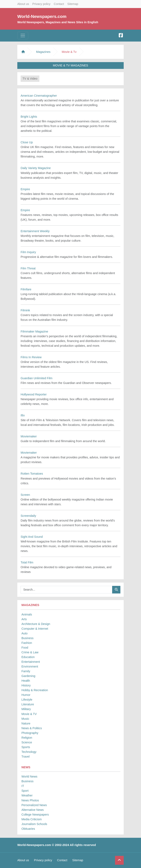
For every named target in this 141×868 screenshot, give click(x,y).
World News (29, 776)
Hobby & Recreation (35, 690)
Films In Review (31, 357)
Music (25, 719)
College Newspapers (35, 815)
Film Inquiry (28, 252)
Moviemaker (29, 436)
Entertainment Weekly (35, 231)
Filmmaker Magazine (34, 331)
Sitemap (73, 4)
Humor (26, 695)
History (26, 685)
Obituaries (28, 829)
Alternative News (33, 810)
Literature (28, 704)
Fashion (27, 643)
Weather (27, 795)
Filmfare (26, 289)
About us (23, 4)
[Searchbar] (66, 590)
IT (23, 786)
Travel (25, 757)
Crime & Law (30, 652)
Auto (25, 633)
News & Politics (32, 728)
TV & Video (30, 79)
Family (26, 671)
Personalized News (34, 805)
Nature (26, 723)
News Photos (30, 800)
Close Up (27, 142)
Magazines (43, 52)
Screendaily (28, 516)
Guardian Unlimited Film (36, 378)
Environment (30, 666)
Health (26, 681)
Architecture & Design (36, 624)
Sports (26, 747)
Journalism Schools (34, 824)
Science (27, 742)
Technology (29, 752)
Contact (59, 4)
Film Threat (28, 268)
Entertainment (31, 662)
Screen (25, 495)
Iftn (23, 415)
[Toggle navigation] (23, 35)
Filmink (25, 310)
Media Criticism (32, 819)
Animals (27, 614)
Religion (27, 738)
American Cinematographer (39, 96)
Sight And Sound (32, 537)
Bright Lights (29, 117)
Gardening (28, 676)
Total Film (27, 562)
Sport (25, 791)
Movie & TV (29, 714)
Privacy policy (41, 4)
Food (25, 648)
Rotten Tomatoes (32, 474)
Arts (24, 619)
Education (28, 657)
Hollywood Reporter (34, 394)
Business (27, 638)
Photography (30, 733)
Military (26, 709)
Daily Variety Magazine (36, 168)
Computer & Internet (35, 629)
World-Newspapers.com (42, 16)
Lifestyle (27, 700)
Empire (25, 189)
